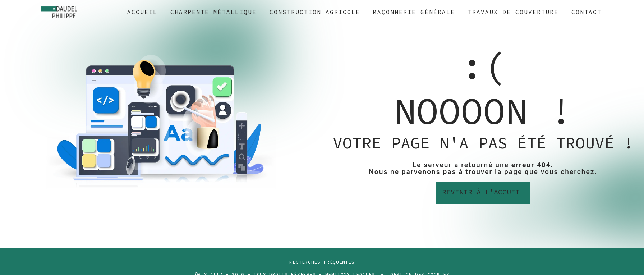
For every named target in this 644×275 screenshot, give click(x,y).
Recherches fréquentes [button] (322, 263)
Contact (586, 12)
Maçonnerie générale (414, 12)
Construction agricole (315, 12)
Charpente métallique (213, 12)
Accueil (142, 12)
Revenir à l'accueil (483, 192)
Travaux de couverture (513, 12)
